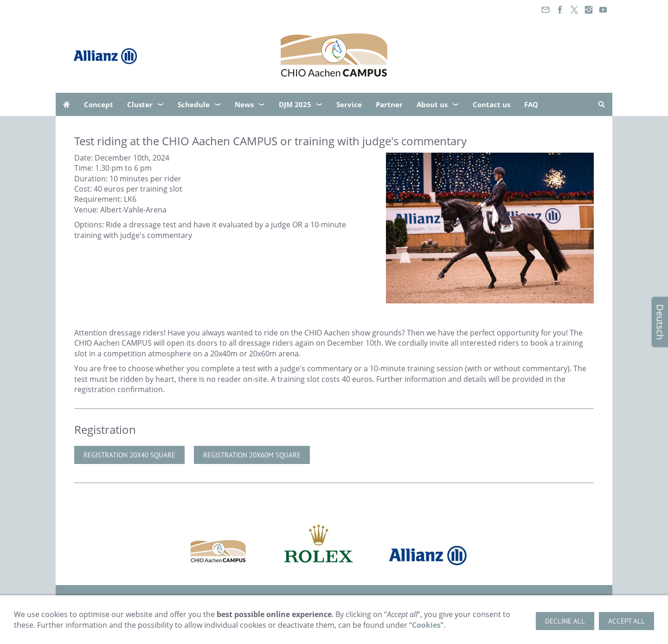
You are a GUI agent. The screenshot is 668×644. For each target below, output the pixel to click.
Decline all (565, 621)
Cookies (426, 625)
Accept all (626, 621)
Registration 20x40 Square (129, 455)
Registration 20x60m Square (252, 455)
